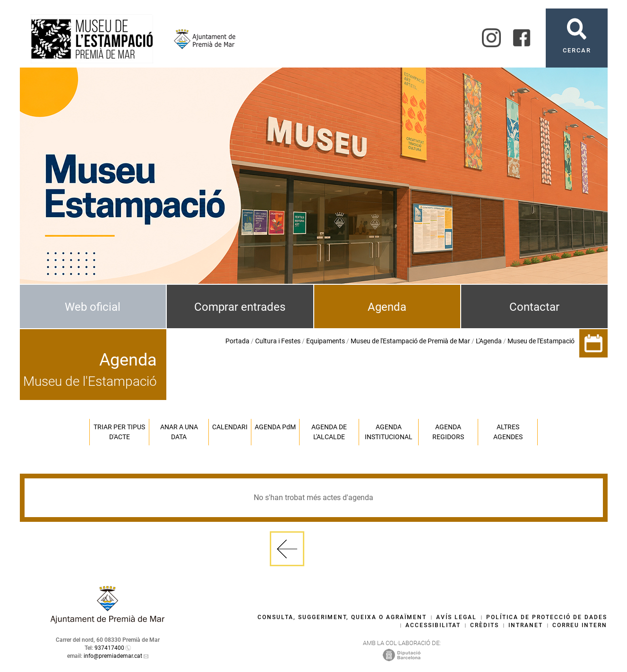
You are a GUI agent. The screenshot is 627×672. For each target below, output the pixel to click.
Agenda (387, 307)
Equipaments (326, 341)
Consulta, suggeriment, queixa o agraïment (342, 617)
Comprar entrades (240, 307)
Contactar (534, 307)
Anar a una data (179, 432)
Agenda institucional (389, 432)
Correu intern (580, 625)
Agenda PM (275, 427)
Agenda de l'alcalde (329, 432)
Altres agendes (508, 432)
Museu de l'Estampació (541, 341)
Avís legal (456, 617)
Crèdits (485, 625)
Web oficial (93, 307)
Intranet (526, 625)
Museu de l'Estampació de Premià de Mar (410, 341)
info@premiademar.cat (113, 656)
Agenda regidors (448, 432)
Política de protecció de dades (547, 617)
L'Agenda (489, 341)
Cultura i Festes (278, 341)
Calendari (230, 427)
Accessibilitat (433, 625)
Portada (237, 341)
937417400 (109, 648)
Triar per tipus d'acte (119, 432)
